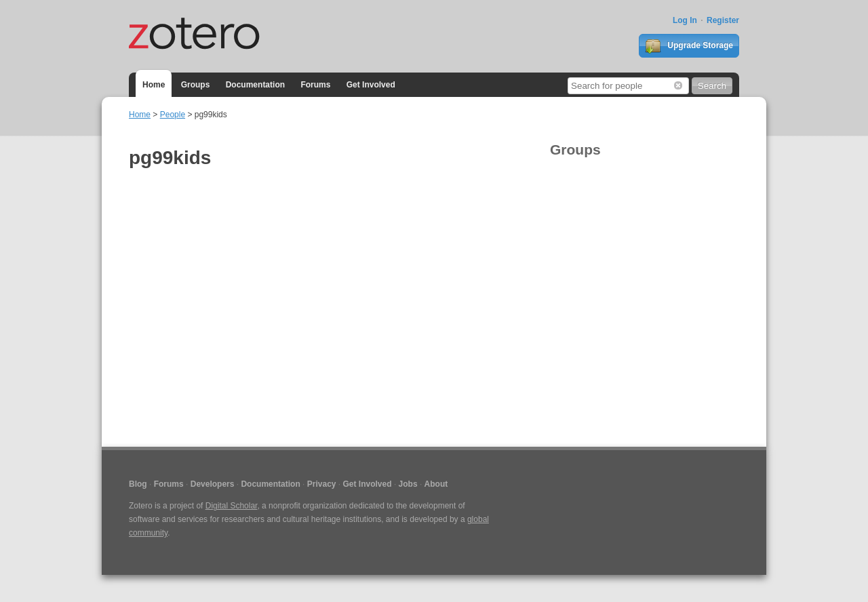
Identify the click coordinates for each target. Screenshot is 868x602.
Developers (213, 484)
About (436, 484)
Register (723, 20)
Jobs (408, 484)
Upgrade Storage (689, 46)
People (173, 115)
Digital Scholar (232, 506)
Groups (196, 85)
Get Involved (371, 85)
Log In (685, 20)
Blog (138, 484)
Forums (315, 85)
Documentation (255, 85)
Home (154, 85)
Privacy (322, 484)
